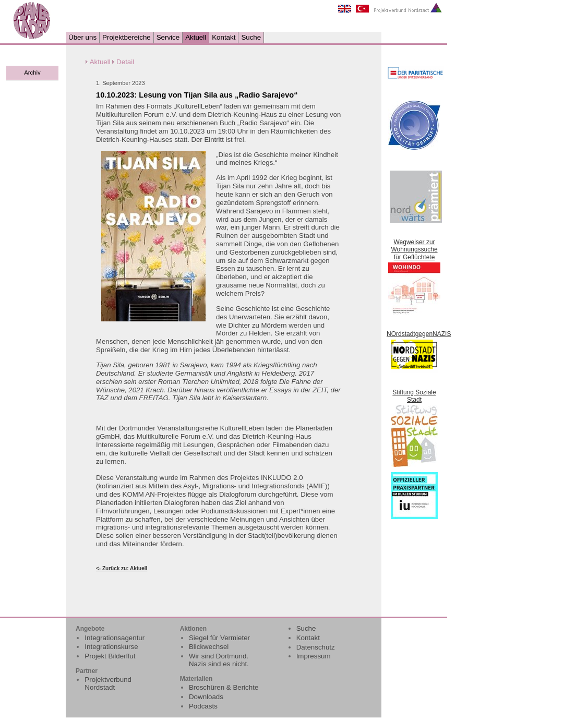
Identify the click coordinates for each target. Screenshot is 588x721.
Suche (251, 37)
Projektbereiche (127, 37)
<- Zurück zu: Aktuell (122, 568)
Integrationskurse (111, 647)
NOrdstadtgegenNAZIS (419, 334)
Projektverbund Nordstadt (108, 683)
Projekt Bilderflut (110, 656)
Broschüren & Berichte (224, 687)
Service (168, 37)
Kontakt (224, 37)
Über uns (82, 37)
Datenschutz (316, 647)
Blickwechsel (209, 647)
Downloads (206, 697)
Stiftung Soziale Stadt (414, 396)
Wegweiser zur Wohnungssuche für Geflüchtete (414, 250)
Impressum (314, 656)
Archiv (32, 73)
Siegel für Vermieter (219, 638)
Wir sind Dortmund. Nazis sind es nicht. (219, 660)
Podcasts (203, 706)
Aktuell (196, 37)
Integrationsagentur (115, 638)
